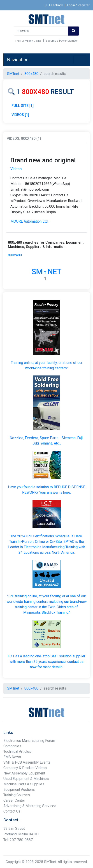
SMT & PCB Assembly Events (27, 762)
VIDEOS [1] (20, 115)
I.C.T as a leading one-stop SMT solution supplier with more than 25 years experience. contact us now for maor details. (46, 662)
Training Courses (17, 795)
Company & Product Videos (25, 768)
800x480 (15, 255)
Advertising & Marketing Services (30, 806)
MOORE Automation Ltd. (29, 221)
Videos (16, 169)
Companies (12, 746)
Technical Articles (17, 751)
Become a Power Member (62, 41)
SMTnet (13, 74)
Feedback (54, 5)
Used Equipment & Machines (26, 779)
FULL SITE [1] (23, 106)
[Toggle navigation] (80, 60)
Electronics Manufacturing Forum (29, 741)
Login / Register (78, 5)
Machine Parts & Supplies (24, 784)
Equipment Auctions (19, 790)
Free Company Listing (28, 41)
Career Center (14, 800)
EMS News (12, 757)
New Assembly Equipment (24, 773)
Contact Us (12, 811)
